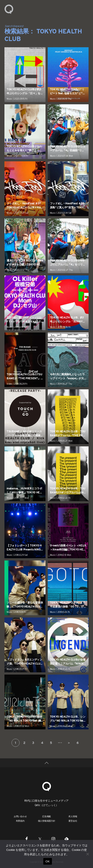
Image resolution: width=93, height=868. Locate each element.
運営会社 (73, 821)
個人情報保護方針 (47, 821)
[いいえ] (87, 854)
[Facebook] (27, 839)
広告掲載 (46, 816)
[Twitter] (40, 839)
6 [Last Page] (78, 743)
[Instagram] (53, 839)
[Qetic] (47, 786)
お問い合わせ (20, 816)
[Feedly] (67, 839)
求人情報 (73, 816)
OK (48, 861)
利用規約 (20, 821)
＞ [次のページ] (69, 743)
